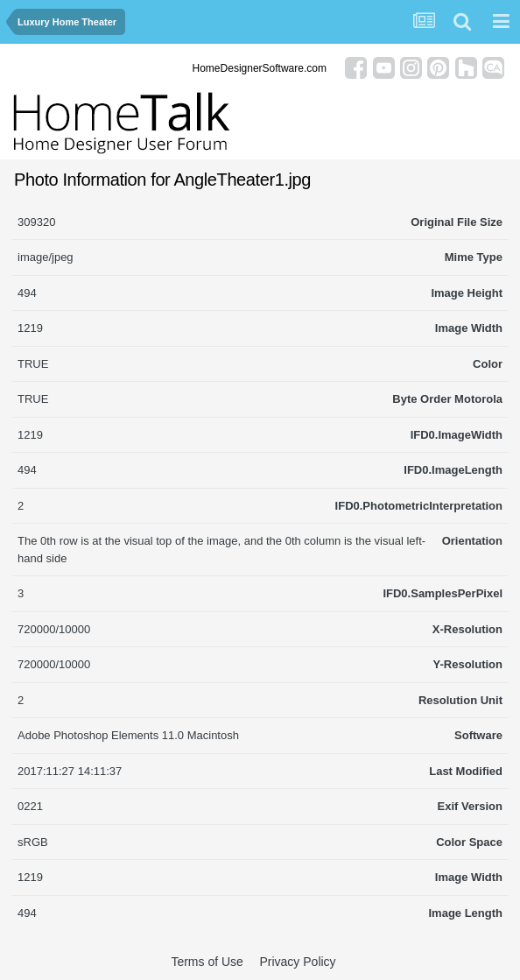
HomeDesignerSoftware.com (260, 68)
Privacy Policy (297, 962)
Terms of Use (207, 962)
